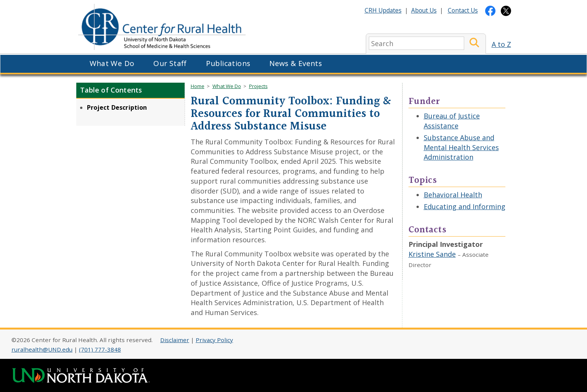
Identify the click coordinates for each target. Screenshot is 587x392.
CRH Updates (383, 10)
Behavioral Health (453, 195)
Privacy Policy (214, 340)
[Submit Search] (474, 43)
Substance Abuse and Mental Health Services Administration (461, 147)
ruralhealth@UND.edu (42, 349)
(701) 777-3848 (100, 349)
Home (198, 86)
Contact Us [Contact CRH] (463, 10)
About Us (424, 10)
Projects (258, 86)
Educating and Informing (465, 206)
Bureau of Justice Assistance (452, 121)
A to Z (501, 44)
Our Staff (170, 63)
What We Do (112, 63)
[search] (417, 43)
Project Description (117, 107)
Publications (228, 63)
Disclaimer (175, 340)
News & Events (296, 63)
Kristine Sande (432, 254)
